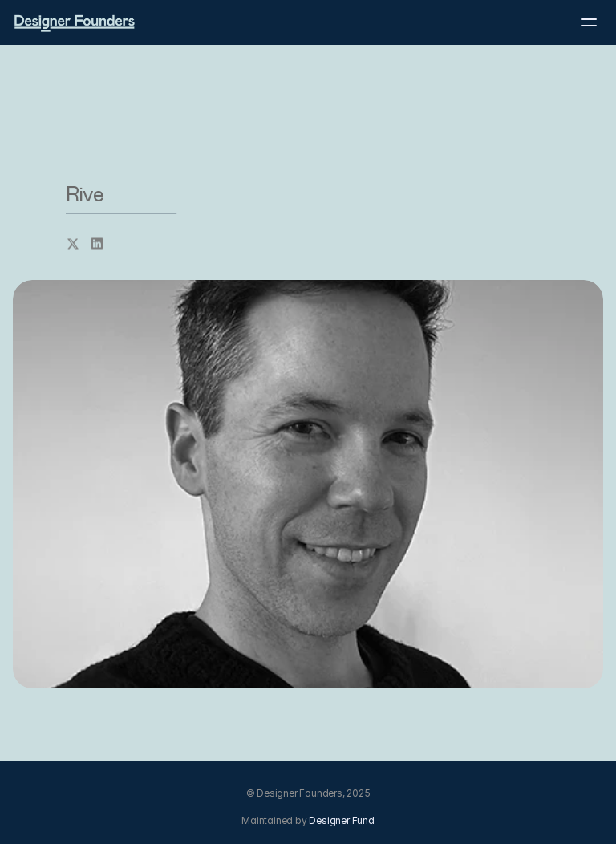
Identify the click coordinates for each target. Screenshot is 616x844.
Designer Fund (341, 820)
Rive (85, 195)
